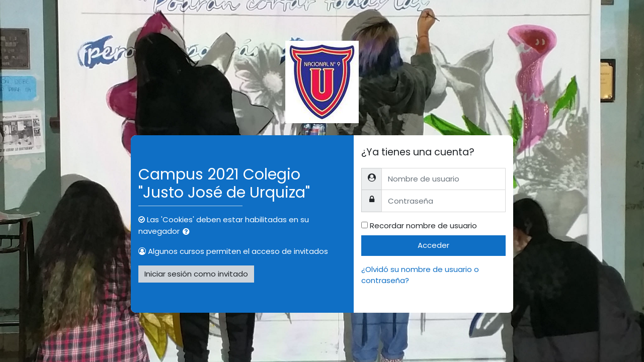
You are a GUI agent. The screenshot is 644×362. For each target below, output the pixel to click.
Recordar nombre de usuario (423, 225)
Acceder (433, 245)
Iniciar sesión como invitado (196, 274)
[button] (188, 232)
